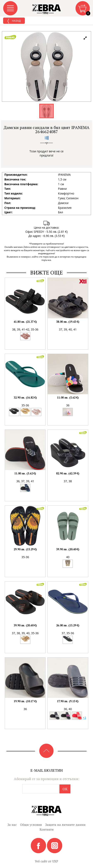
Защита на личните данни (65, 825)
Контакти (47, 829)
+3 (85, 718)
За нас (12, 825)
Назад (14, 21)
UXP (55, 861)
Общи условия (31, 825)
